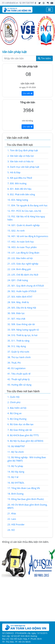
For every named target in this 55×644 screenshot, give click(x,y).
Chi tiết (28, 93)
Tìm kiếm (44, 58)
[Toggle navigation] (49, 10)
